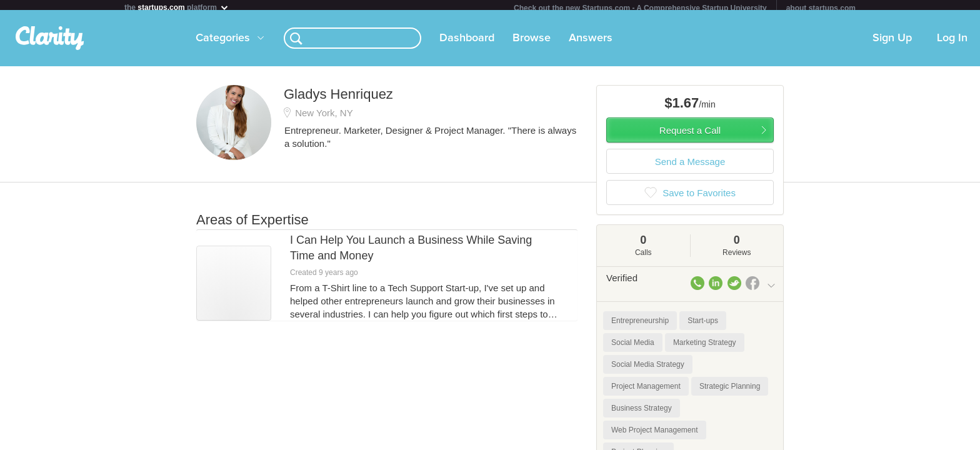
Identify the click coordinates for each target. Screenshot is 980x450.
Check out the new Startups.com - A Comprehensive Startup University (640, 8)
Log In (952, 43)
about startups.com (821, 8)
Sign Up (892, 43)
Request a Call (690, 135)
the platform (177, 7)
